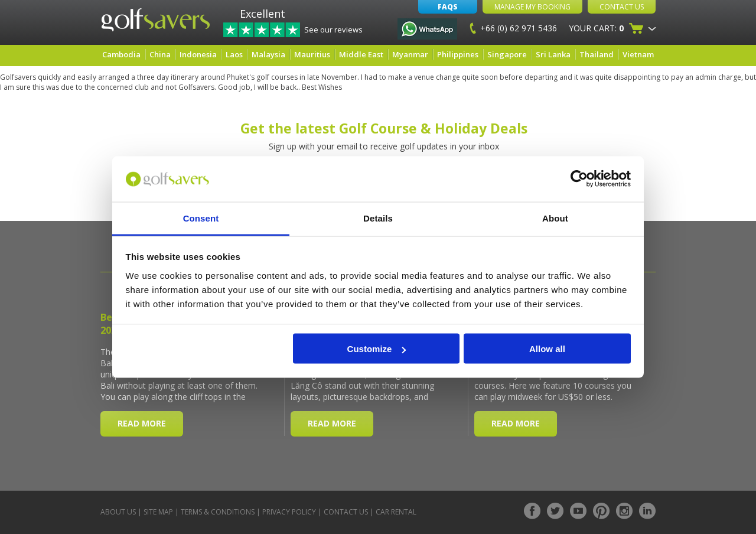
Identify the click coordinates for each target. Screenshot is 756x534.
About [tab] (555, 218)
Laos (234, 54)
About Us (118, 512)
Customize (377, 349)
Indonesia (198, 54)
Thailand (597, 54)
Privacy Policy (289, 512)
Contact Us (622, 7)
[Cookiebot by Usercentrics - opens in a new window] (579, 179)
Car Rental (396, 512)
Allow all (547, 349)
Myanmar (410, 54)
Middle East (361, 54)
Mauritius (312, 54)
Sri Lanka (553, 54)
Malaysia (268, 54)
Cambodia (121, 54)
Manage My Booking (532, 7)
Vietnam (638, 54)
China (160, 54)
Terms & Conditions (218, 512)
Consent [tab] (201, 218)
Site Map (158, 512)
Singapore (507, 54)
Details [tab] (378, 218)
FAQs (448, 7)
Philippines (458, 54)
